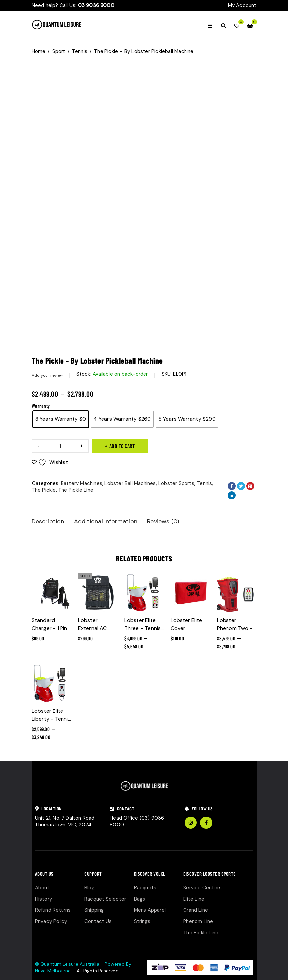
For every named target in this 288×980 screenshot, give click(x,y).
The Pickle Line (76, 490)
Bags (140, 899)
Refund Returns (53, 910)
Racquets (145, 888)
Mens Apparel (150, 910)
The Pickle (44, 490)
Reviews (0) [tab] (163, 521)
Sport (59, 51)
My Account (242, 5)
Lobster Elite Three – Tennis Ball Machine (143, 628)
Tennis (80, 51)
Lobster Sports (176, 483)
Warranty (41, 406)
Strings (142, 921)
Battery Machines (82, 483)
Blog (89, 888)
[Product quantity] (60, 446)
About (42, 888)
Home (39, 51)
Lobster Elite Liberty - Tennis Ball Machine (51, 719)
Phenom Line (198, 921)
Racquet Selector (105, 899)
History (43, 899)
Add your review (47, 375)
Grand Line (196, 910)
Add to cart (122, 446)
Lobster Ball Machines (130, 483)
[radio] (61, 419)
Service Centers (202, 888)
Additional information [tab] (106, 521)
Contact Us (98, 921)
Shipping (94, 910)
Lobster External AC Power (92, 628)
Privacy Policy (51, 921)
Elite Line (194, 899)
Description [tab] (48, 521)
